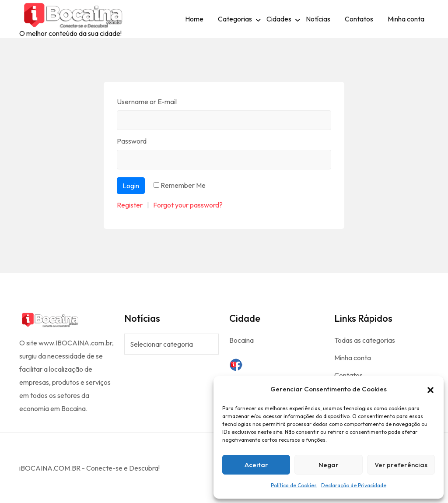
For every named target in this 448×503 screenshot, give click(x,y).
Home (194, 19)
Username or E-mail (147, 102)
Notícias (318, 19)
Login (131, 186)
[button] (430, 389)
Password (132, 141)
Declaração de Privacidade (354, 485)
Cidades (279, 19)
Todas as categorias (365, 340)
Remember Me (183, 185)
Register (130, 205)
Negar (329, 465)
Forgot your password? (188, 205)
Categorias (235, 19)
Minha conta (406, 19)
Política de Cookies (294, 485)
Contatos (359, 19)
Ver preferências (401, 465)
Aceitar (256, 465)
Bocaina (241, 340)
